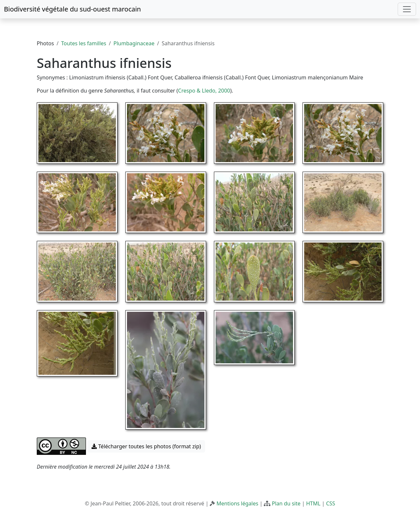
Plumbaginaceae (134, 43)
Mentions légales (238, 503)
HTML (313, 503)
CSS (331, 503)
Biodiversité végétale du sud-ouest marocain (72, 9)
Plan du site (286, 503)
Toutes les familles (84, 43)
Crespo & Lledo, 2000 (204, 91)
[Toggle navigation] (407, 9)
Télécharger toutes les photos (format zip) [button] (146, 446)
